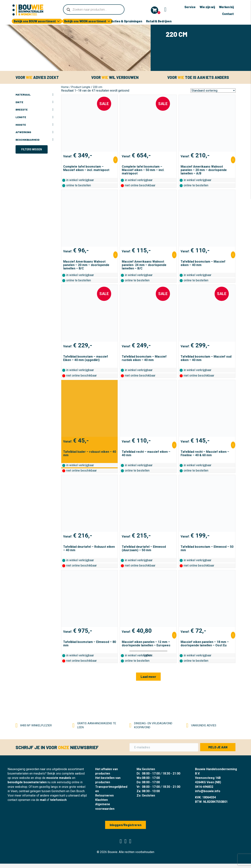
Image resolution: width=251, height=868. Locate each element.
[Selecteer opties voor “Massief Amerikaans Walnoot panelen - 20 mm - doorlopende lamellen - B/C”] (116, 255)
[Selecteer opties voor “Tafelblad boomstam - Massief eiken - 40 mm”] (233, 255)
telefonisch (58, 800)
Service (190, 7)
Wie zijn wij (207, 7)
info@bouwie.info (208, 791)
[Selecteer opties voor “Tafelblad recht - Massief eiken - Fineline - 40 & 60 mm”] (233, 445)
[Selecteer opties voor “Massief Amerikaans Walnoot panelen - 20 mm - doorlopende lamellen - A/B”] (233, 160)
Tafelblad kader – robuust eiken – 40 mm (90, 453)
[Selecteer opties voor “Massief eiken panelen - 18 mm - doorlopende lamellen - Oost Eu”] (233, 635)
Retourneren (104, 795)
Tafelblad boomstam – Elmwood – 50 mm (207, 548)
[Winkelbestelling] (213, 91)
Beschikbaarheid (35, 140)
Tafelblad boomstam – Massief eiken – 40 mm (203, 263)
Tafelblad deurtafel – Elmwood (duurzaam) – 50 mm (144, 548)
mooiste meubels (59, 778)
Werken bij (226, 7)
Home (65, 87)
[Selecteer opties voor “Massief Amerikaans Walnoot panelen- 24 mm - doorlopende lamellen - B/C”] (174, 255)
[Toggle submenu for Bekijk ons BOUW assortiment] (58, 21)
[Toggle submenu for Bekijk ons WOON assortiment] (109, 21)
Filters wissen (32, 149)
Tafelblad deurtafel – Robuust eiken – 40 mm (89, 548)
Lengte (35, 117)
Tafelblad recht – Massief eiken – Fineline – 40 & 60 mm (205, 453)
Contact (228, 14)
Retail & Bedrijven (159, 21)
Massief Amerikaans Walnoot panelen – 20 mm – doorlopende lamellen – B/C (86, 265)
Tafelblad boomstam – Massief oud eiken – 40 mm (206, 358)
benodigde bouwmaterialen (27, 782)
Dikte (35, 102)
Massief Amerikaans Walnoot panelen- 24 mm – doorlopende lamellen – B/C (144, 265)
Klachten (102, 800)
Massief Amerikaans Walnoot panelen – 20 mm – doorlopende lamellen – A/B (204, 170)
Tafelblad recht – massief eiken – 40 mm (146, 453)
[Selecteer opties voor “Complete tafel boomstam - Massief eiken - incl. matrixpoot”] (116, 160)
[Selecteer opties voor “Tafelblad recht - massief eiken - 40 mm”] (174, 445)
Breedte (35, 110)
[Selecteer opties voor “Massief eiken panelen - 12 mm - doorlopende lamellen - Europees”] (174, 635)
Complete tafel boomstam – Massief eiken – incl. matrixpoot (86, 168)
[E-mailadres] (164, 747)
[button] (148, 677)
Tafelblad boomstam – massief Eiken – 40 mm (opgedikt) (86, 358)
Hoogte (35, 125)
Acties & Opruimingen (127, 21)
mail (43, 800)
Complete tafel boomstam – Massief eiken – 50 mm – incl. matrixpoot (143, 170)
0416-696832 (204, 787)
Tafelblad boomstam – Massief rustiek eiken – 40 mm (144, 358)
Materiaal (35, 95)
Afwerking (35, 132)
